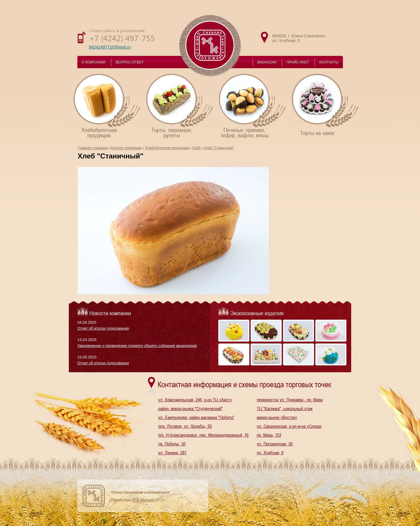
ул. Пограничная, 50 (275, 444)
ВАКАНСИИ (267, 62)
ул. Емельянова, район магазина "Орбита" (196, 417)
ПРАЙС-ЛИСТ (298, 62)
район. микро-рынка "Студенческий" (190, 408)
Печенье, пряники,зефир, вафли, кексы (252, 106)
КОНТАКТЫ (329, 62)
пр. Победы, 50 (172, 444)
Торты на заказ (325, 105)
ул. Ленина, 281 (172, 452)
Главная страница (92, 148)
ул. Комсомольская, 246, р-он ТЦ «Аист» (195, 400)
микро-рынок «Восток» (277, 417)
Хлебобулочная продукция (167, 148)
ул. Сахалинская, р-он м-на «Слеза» (289, 426)
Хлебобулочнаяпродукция (107, 106)
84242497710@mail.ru (110, 47)
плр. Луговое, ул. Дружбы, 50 (185, 426)
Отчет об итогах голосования (103, 328)
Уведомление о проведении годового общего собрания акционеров (137, 346)
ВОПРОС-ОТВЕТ (130, 62)
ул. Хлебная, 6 (270, 452)
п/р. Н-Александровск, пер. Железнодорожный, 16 (203, 435)
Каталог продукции (126, 148)
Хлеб (196, 148)
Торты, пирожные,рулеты (180, 106)
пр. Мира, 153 (269, 435)
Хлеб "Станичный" (219, 148)
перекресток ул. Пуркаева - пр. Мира (290, 400)
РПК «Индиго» (143, 500)
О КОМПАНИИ (94, 62)
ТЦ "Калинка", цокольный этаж (285, 408)
